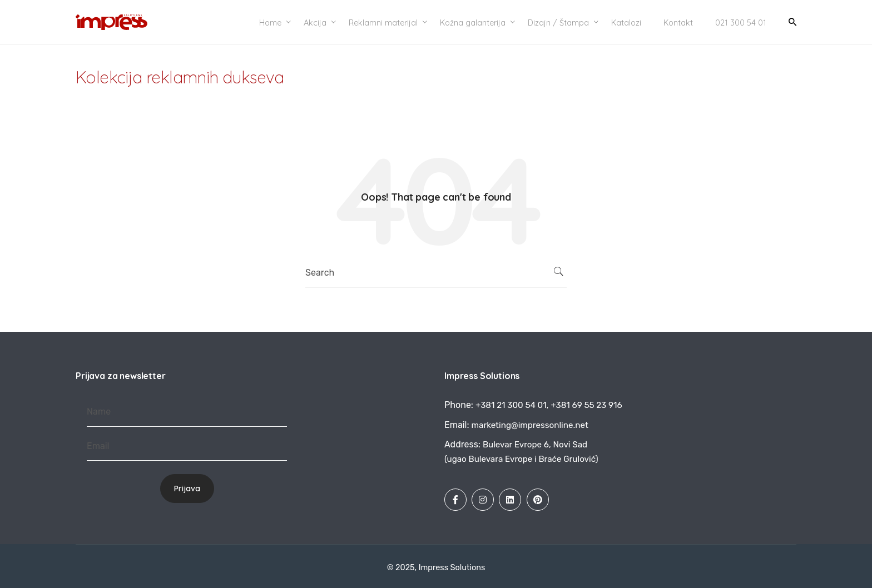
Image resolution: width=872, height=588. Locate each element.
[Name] (187, 412)
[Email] (187, 447)
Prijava (187, 489)
